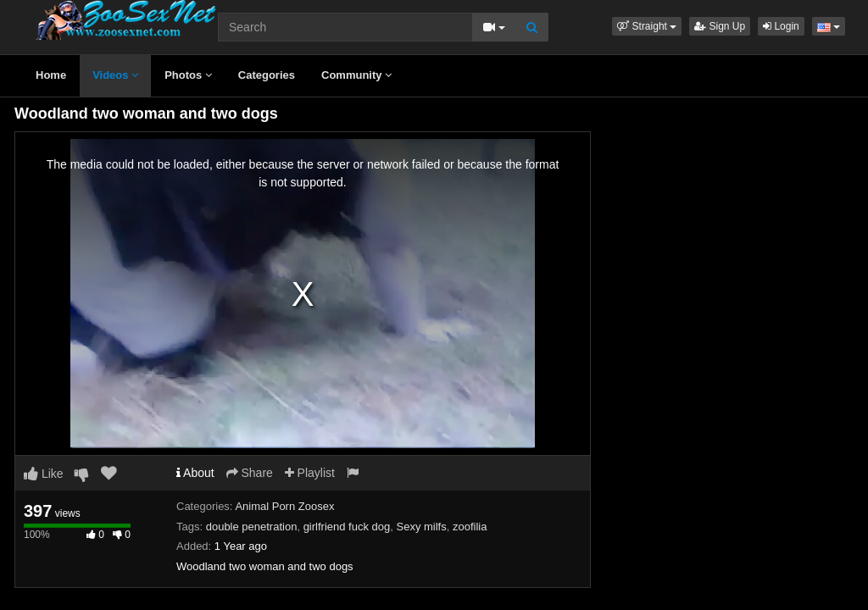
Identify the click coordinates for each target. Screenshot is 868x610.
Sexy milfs (421, 527)
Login (781, 26)
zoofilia (470, 527)
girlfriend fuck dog (347, 527)
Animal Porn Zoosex (284, 506)
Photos (188, 75)
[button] (647, 26)
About (195, 473)
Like (44, 474)
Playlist (310, 473)
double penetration (252, 527)
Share (250, 473)
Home (51, 75)
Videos (115, 75)
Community (356, 75)
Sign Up (720, 26)
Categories (267, 75)
